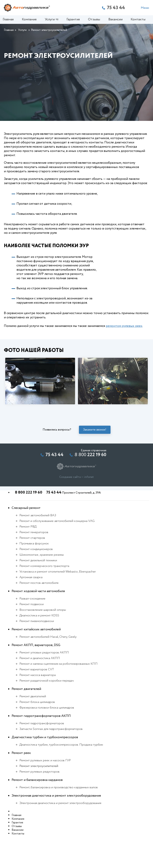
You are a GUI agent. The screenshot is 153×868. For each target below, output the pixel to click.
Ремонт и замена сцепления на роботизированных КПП (58, 696)
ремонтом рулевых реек (124, 358)
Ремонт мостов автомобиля (39, 615)
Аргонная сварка (31, 609)
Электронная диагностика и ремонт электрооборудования (60, 835)
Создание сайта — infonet (76, 509)
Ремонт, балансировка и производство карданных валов (59, 820)
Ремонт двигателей (33, 729)
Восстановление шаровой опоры (43, 642)
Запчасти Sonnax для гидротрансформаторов (51, 761)
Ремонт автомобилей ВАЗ (38, 548)
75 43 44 (52, 525)
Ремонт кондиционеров (36, 581)
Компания (30, 21)
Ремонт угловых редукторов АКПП (44, 685)
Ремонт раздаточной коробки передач (47, 713)
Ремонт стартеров (32, 570)
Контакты (139, 21)
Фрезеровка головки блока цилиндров (47, 740)
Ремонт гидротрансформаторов (42, 756)
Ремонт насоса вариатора (38, 707)
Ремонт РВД (28, 559)
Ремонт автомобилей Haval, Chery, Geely (48, 669)
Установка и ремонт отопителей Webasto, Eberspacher (58, 604)
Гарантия (74, 21)
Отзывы (95, 21)
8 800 (90, 487)
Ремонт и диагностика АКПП (40, 690)
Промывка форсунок (34, 576)
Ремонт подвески (32, 636)
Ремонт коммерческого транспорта (44, 598)
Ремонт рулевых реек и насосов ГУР (45, 793)
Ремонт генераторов (34, 564)
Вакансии (117, 21)
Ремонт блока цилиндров (37, 734)
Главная (9, 21)
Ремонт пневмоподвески (37, 653)
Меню (145, 8)
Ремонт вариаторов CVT (37, 702)
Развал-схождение (32, 631)
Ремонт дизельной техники (38, 593)
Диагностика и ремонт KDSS (39, 648)
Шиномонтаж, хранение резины (42, 587)
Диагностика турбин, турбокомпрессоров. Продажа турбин (61, 777)
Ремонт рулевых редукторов (39, 804)
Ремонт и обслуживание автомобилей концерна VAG (57, 553)
